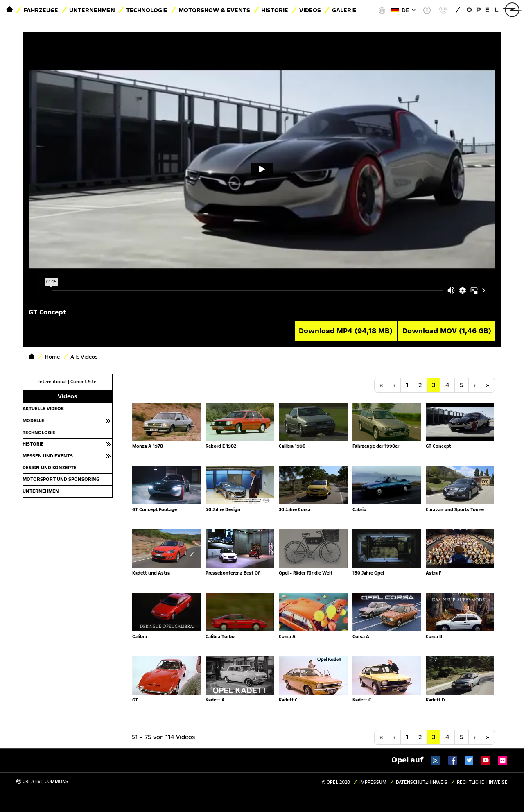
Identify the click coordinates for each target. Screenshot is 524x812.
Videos (310, 10)
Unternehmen (92, 10)
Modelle (33, 421)
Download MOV (447, 331)
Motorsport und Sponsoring (61, 479)
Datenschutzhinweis (422, 782)
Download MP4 (346, 331)
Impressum (373, 782)
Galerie (344, 10)
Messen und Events (48, 456)
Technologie (147, 10)
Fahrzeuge (41, 10)
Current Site (83, 382)
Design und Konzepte (50, 468)
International (53, 382)
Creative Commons (42, 781)
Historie (275, 10)
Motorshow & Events (214, 10)
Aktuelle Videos (43, 409)
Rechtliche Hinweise (482, 782)
